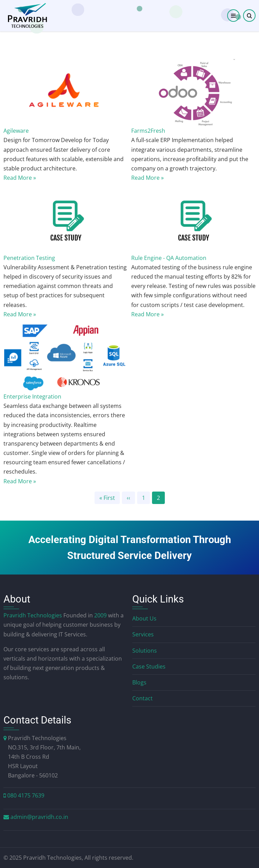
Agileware (16, 131)
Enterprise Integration (32, 396)
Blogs (139, 682)
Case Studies (149, 666)
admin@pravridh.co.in (39, 817)
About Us (144, 618)
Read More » (20, 178)
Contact (142, 698)
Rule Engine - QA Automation (169, 258)
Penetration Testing (29, 258)
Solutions (145, 651)
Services (143, 634)
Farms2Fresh (148, 131)
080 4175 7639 (26, 795)
